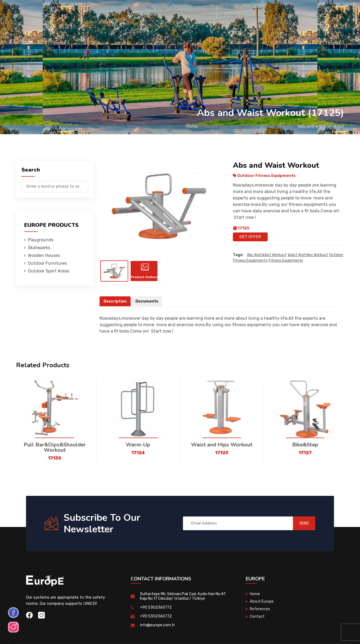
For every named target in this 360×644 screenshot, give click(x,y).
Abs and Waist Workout (267, 255)
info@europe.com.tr (158, 627)
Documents (148, 303)
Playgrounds (63, 12)
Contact (267, 12)
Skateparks (95, 12)
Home (168, 126)
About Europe (262, 603)
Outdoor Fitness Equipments (262, 126)
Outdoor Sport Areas (203, 126)
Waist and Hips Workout (308, 255)
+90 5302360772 (156, 609)
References (241, 12)
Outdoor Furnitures (170, 12)
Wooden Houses (128, 12)
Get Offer (250, 237)
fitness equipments (286, 261)
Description (116, 303)
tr (329, 13)
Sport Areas (210, 12)
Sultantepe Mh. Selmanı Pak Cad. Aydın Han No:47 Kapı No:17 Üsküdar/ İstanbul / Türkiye (181, 598)
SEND (299, 525)
